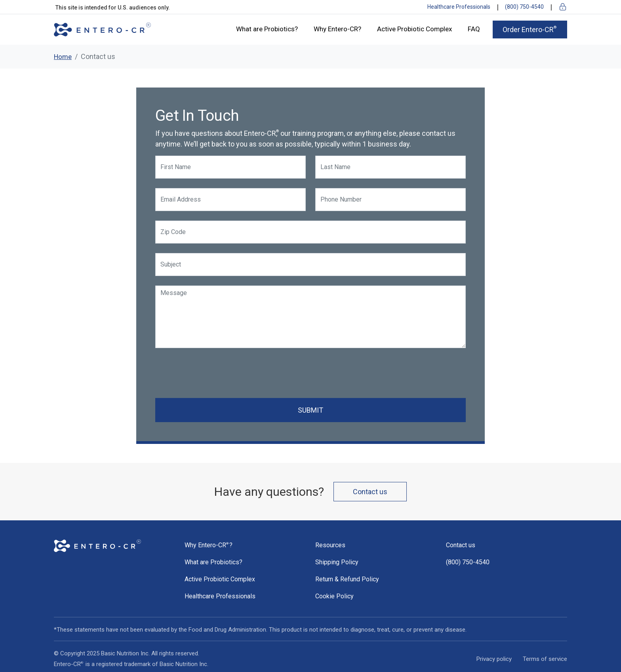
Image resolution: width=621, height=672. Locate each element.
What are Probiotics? (267, 29)
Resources (330, 545)
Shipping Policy (337, 562)
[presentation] (215, 373)
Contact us (370, 492)
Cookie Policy (334, 596)
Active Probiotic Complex (414, 29)
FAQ (474, 29)
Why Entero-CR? (337, 29)
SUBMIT (310, 410)
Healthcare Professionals (459, 7)
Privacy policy (494, 659)
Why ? (209, 545)
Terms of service (545, 659)
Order (530, 30)
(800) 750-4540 (524, 7)
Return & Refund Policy (347, 579)
